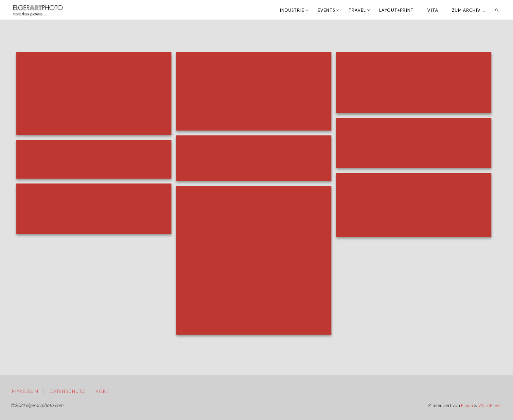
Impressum (25, 391)
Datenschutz (67, 391)
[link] (497, 10)
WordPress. (490, 405)
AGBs (102, 391)
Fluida (467, 405)
